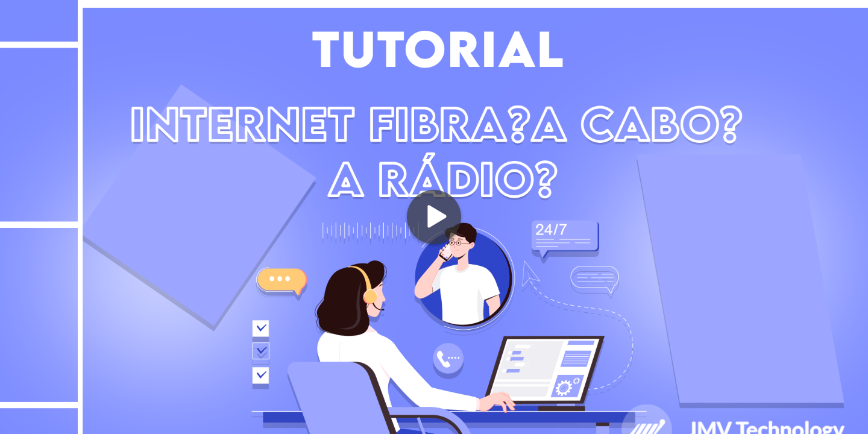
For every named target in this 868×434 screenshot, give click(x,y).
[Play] (434, 217)
